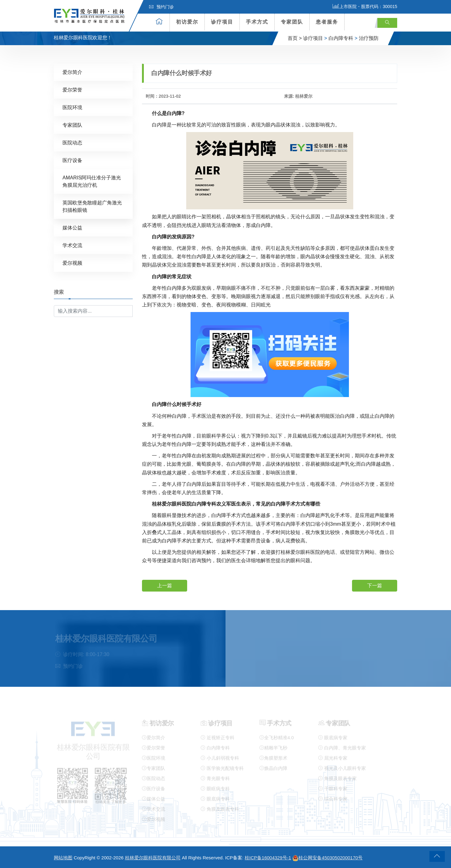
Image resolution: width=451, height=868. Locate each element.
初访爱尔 (187, 22)
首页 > (295, 38)
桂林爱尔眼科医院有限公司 (153, 858)
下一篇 (375, 585)
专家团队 (292, 22)
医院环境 (72, 107)
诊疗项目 (222, 22)
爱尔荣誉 (72, 90)
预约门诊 (161, 7)
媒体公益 (72, 227)
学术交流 (72, 245)
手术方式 (257, 22)
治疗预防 (369, 38)
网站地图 (63, 858)
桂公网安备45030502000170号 (327, 858)
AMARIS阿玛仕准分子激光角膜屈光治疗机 (92, 181)
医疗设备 (72, 160)
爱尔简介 (72, 72)
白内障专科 (341, 38)
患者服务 (327, 22)
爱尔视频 (72, 263)
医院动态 (72, 142)
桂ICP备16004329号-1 (268, 858)
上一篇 (165, 585)
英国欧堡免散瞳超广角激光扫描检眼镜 (92, 206)
